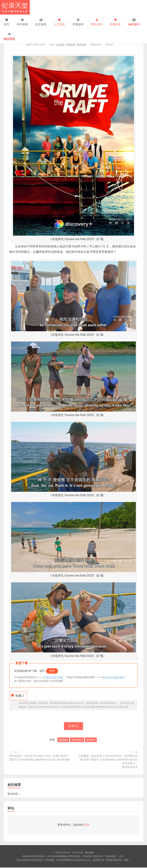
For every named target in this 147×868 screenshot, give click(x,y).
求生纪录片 (77, 740)
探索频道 (63, 740)
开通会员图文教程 (54, 677)
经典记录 (71, 45)
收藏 (17, 695)
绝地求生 (91, 740)
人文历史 (59, 22)
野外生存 (97, 22)
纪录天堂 (15, 7)
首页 (7, 22)
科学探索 (22, 22)
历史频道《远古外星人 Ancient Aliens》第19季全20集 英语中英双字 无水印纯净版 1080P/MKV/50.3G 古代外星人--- (108, 762)
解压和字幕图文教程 (114, 677)
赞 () (73, 726)
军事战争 (78, 22)
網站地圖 (89, 853)
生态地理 (41, 22)
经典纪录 (115, 22)
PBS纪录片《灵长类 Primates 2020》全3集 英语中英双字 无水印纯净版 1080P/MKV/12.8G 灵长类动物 (39, 758)
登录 (52, 671)
